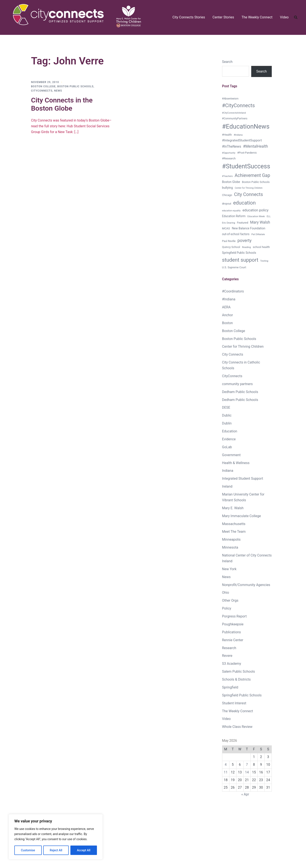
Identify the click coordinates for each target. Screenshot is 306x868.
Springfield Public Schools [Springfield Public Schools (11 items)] (239, 253)
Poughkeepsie (233, 624)
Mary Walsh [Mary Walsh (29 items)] (260, 222)
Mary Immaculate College (242, 516)
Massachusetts (234, 524)
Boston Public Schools (75, 86)
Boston (227, 323)
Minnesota (230, 547)
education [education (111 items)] (244, 203)
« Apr (245, 794)
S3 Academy (232, 664)
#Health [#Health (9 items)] (227, 135)
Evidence (229, 439)
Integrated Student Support (243, 479)
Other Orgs (230, 600)
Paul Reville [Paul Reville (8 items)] (229, 241)
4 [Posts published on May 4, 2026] (226, 765)
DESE (226, 407)
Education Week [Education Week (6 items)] (256, 216)
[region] (56, 837)
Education (230, 431)
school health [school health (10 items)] (261, 247)
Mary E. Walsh (233, 508)
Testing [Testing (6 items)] (264, 261)
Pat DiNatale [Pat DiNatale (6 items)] (258, 234)
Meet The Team (234, 532)
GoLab (227, 447)
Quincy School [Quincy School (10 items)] (231, 247)
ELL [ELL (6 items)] (269, 216)
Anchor (228, 315)
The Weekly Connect (257, 17)
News (58, 91)
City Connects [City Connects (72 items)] (249, 194)
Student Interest (234, 703)
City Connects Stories (189, 17)
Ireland (227, 486)
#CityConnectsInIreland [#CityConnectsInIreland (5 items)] (234, 113)
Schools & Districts (236, 679)
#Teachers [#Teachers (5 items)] (227, 176)
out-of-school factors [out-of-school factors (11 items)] (236, 234)
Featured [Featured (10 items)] (242, 223)
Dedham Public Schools (240, 392)
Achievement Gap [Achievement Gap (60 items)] (253, 175)
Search (227, 62)
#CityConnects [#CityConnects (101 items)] (238, 105)
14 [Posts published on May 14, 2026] (247, 772)
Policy (227, 608)
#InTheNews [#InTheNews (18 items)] (232, 146)
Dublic (227, 415)
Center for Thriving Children (243, 346)
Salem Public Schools (239, 671)
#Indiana (229, 299)
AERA (226, 307)
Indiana (228, 471)
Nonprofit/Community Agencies (246, 585)
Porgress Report (234, 616)
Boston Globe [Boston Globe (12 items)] (231, 182)
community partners (238, 384)
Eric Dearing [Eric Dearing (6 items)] (229, 223)
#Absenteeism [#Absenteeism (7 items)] (230, 99)
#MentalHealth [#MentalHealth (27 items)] (255, 146)
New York (229, 569)
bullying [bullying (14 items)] (228, 188)
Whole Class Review (237, 727)
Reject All (56, 850)
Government (231, 455)
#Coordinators (233, 291)
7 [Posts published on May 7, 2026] (247, 765)
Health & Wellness (236, 463)
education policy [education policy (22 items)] (255, 210)
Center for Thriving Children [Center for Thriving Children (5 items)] (249, 188)
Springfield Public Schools (242, 695)
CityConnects (42, 91)
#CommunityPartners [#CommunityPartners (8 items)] (235, 118)
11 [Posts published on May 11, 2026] (226, 772)
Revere (227, 656)
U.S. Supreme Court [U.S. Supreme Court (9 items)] (234, 267)
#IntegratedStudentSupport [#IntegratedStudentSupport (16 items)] (242, 140)
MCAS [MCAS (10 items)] (226, 228)
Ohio (226, 593)
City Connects (233, 354)
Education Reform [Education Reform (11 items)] (234, 216)
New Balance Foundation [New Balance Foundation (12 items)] (248, 228)
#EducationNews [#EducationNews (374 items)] (246, 126)
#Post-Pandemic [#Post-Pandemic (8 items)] (247, 153)
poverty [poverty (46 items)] (245, 241)
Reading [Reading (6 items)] (246, 247)
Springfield (230, 687)
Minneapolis (231, 539)
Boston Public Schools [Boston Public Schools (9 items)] (256, 182)
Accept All (84, 850)
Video (284, 17)
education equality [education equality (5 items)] (231, 211)
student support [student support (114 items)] (240, 260)
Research (229, 648)
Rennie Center (233, 640)
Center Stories (223, 17)
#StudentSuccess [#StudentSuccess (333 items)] (246, 166)
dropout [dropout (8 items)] (227, 204)
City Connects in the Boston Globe (62, 104)
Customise (28, 850)
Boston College (43, 86)
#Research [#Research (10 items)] (229, 158)
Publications (232, 632)
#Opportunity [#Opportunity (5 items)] (229, 153)
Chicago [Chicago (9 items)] (227, 195)
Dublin (227, 423)
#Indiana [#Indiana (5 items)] (238, 135)
